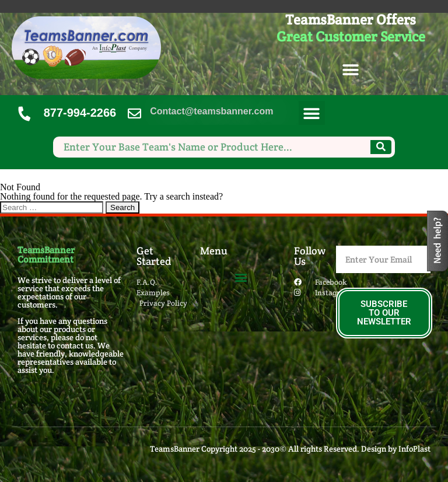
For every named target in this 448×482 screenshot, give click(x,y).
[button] (351, 70)
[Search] (381, 147)
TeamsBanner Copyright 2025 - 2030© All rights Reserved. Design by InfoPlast (290, 449)
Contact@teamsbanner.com (211, 111)
